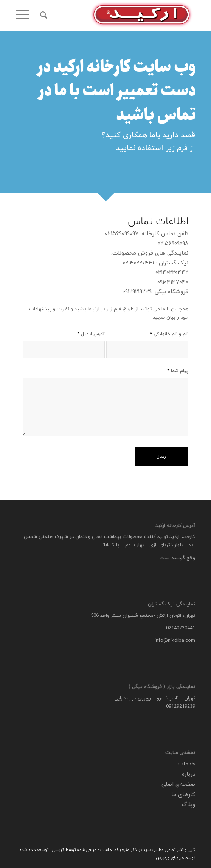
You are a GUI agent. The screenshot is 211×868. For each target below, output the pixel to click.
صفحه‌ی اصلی (178, 784)
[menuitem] (43, 15)
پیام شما (178, 371)
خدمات (186, 764)
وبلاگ (189, 805)
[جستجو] (43, 15)
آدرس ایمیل (91, 334)
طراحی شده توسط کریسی (74, 850)
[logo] (123, 15)
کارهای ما (183, 795)
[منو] (25, 15)
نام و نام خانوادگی (169, 334)
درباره (189, 774)
